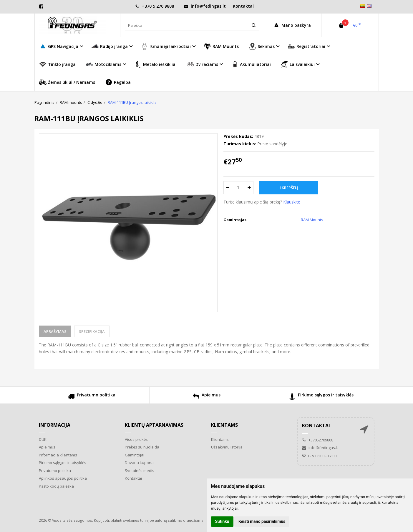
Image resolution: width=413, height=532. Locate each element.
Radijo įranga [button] (110, 46)
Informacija (55, 425)
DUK (43, 439)
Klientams (224, 425)
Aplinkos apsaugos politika (63, 478)
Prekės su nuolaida (142, 447)
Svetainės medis (140, 471)
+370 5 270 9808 (155, 6)
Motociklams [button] (103, 64)
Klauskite (292, 202)
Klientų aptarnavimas (154, 425)
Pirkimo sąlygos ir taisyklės (321, 397)
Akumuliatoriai (251, 64)
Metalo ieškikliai (155, 64)
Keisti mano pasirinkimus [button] (262, 521)
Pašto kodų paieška (56, 486)
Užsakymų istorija (227, 447)
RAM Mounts (221, 46)
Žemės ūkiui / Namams (67, 82)
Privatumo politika (92, 397)
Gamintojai (135, 455)
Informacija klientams (58, 455)
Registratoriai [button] (306, 46)
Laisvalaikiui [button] (298, 64)
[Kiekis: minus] (228, 188)
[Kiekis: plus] (249, 188)
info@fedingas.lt (205, 6)
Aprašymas (55, 331)
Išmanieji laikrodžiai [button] (166, 46)
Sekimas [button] (262, 46)
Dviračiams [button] (202, 64)
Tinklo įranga (57, 64)
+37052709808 (318, 440)
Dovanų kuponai (140, 463)
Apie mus (207, 397)
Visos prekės (136, 439)
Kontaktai (243, 6)
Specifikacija (92, 331)
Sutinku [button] (222, 521)
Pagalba (118, 82)
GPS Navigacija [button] (59, 46)
